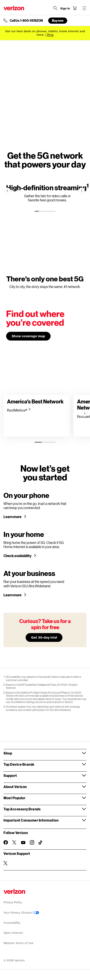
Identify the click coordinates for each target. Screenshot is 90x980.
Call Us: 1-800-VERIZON (26, 21)
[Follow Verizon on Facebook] (6, 842)
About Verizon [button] (15, 787)
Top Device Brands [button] (19, 764)
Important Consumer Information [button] (31, 820)
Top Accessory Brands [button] (22, 809)
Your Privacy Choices (21, 913)
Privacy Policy (13, 902)
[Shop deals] (50, 35)
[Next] (82, 191)
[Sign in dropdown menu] (65, 9)
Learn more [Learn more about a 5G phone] (13, 517)
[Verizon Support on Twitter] (6, 863)
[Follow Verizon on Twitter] (14, 842)
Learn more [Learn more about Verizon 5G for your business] (13, 595)
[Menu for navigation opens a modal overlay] (84, 8)
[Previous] (7, 191)
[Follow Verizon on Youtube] (23, 843)
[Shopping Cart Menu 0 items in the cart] (75, 8)
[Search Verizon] (55, 8)
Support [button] (10, 775)
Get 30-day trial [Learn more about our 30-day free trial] (44, 637)
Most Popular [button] (14, 798)
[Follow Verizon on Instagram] (32, 842)
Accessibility (12, 923)
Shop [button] (8, 753)
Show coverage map (28, 336)
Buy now (58, 20)
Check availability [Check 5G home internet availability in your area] (18, 556)
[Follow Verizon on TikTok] (41, 843)
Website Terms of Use (19, 943)
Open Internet (13, 933)
